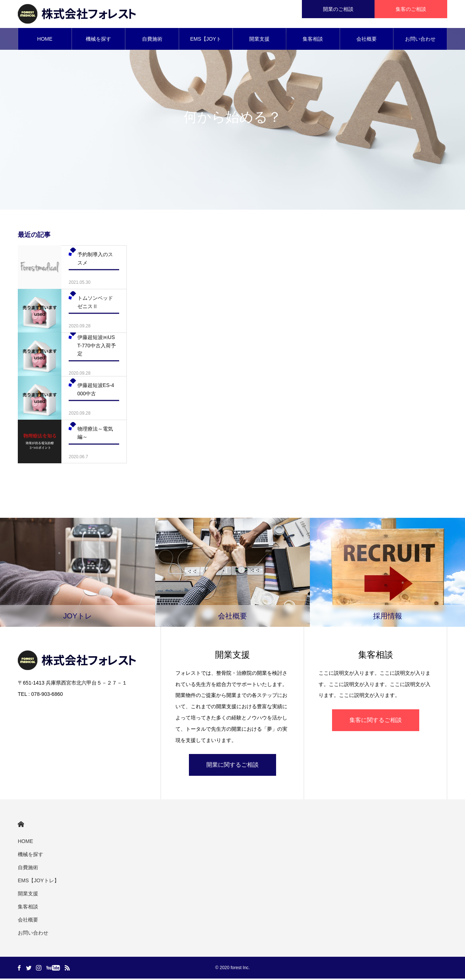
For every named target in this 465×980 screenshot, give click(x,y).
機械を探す (98, 40)
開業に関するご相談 (232, 766)
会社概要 (367, 40)
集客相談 (313, 40)
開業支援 (259, 40)
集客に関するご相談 (376, 721)
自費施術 (152, 40)
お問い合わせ (420, 40)
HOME (45, 40)
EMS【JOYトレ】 (206, 44)
